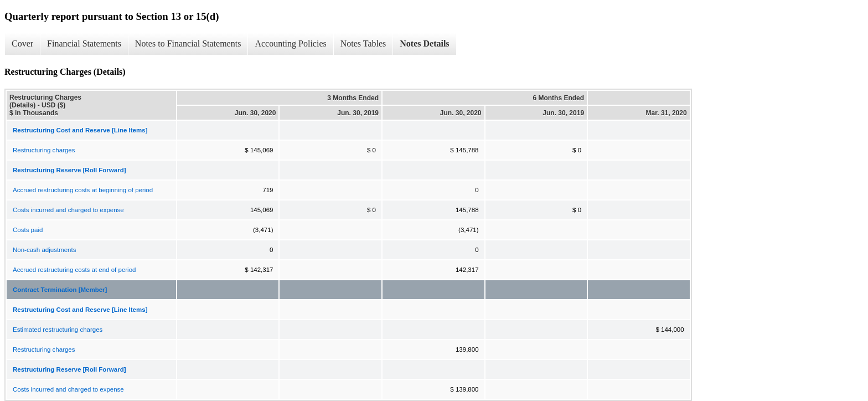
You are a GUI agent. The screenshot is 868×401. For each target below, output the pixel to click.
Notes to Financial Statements (188, 43)
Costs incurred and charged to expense (68, 210)
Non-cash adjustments (44, 250)
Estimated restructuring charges (58, 330)
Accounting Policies (290, 43)
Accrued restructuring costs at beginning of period (83, 190)
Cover (22, 43)
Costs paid (28, 230)
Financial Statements (84, 43)
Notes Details (424, 43)
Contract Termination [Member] (60, 290)
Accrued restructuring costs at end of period (74, 270)
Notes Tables (363, 43)
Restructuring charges (44, 150)
